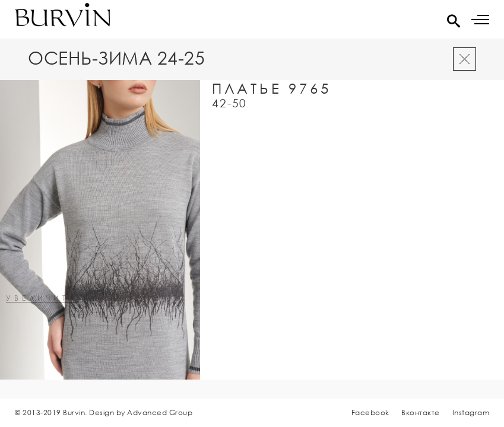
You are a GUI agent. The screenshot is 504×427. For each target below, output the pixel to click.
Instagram (471, 412)
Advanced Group (160, 412)
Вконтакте (421, 412)
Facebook (370, 412)
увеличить (41, 299)
